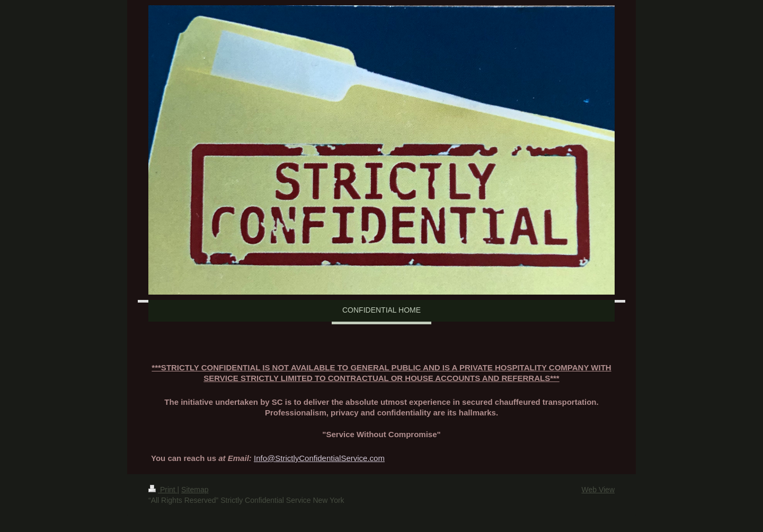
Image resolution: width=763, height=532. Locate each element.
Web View (598, 490)
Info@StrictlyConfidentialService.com (319, 458)
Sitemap (195, 490)
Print (163, 490)
